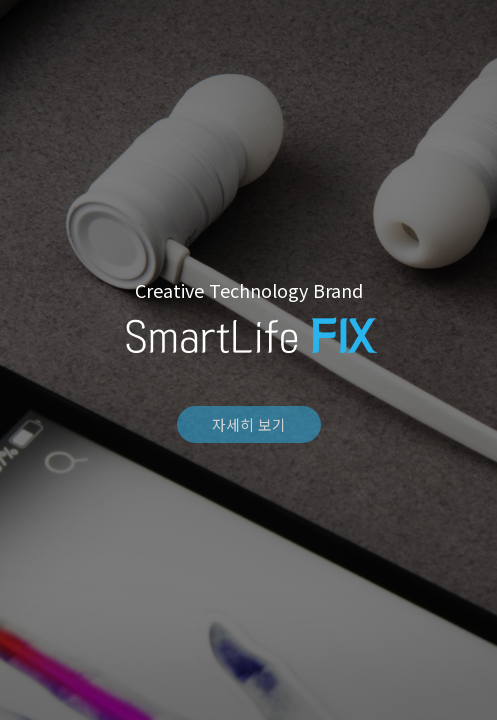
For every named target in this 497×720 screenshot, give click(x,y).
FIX (249, 23)
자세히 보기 (249, 424)
